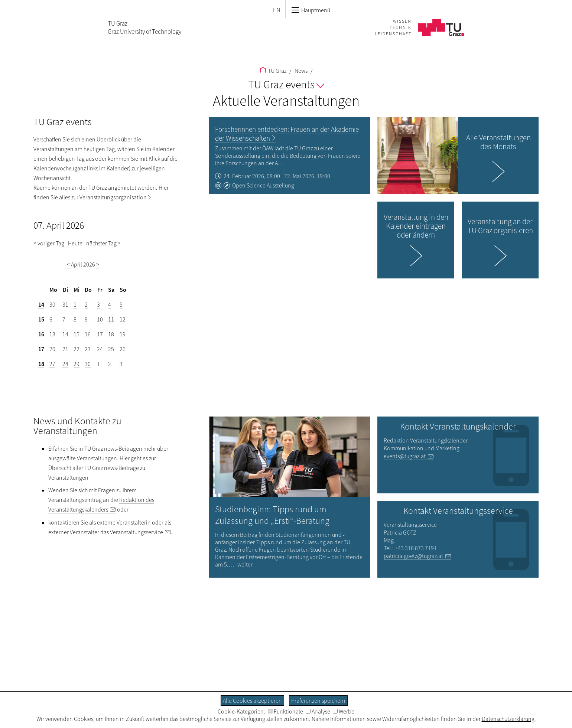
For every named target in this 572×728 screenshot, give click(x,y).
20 (52, 349)
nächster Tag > (103, 243)
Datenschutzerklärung (508, 719)
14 (41, 304)
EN (277, 10)
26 (123, 349)
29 (77, 364)
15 (41, 319)
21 (65, 349)
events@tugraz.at (405, 456)
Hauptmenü (311, 10)
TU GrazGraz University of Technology (144, 27)
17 (100, 334)
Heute (75, 243)
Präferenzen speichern (318, 701)
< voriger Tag (49, 243)
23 (88, 349)
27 (52, 364)
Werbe (344, 711)
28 (65, 364)
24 (100, 349)
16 (41, 334)
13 (52, 334)
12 (123, 319)
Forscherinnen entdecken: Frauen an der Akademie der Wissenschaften (287, 134)
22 (77, 349)
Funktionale (285, 711)
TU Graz (273, 71)
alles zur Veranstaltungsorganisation (103, 197)
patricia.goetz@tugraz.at (413, 556)
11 (111, 319)
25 (111, 349)
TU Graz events (286, 84)
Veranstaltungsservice (136, 532)
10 (100, 319)
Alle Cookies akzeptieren (252, 701)
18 (111, 334)
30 (88, 364)
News (300, 71)
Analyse (318, 711)
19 (123, 334)
